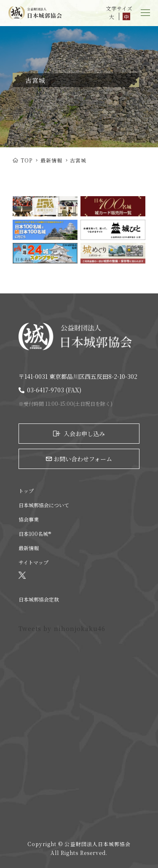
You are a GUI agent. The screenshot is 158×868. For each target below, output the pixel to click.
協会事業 (29, 519)
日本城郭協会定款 (39, 599)
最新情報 (51, 160)
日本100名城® (35, 534)
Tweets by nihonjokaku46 (62, 628)
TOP (23, 160)
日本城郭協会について (44, 505)
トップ (26, 491)
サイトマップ (33, 562)
